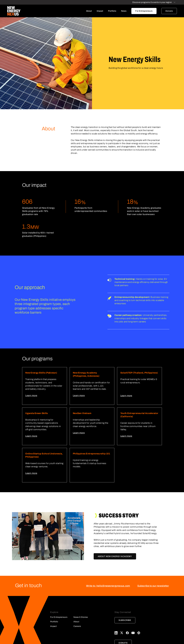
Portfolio (112, 11)
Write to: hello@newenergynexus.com (108, 586)
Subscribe (125, 620)
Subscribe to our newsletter (153, 586)
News (124, 11)
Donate (169, 11)
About (89, 11)
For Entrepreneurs (144, 11)
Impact (100, 11)
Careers (77, 626)
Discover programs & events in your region (152, 2)
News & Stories (81, 617)
